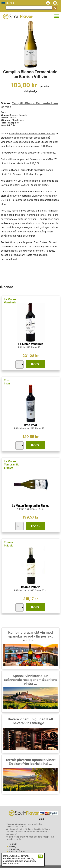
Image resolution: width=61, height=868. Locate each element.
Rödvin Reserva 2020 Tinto (27, 428)
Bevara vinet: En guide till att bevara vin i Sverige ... (30, 721)
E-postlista (14, 849)
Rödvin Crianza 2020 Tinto (27, 591)
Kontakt (13, 844)
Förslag (13, 846)
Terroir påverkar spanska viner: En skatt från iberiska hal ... (31, 762)
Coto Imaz (7, 382)
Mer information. (11, 863)
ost (15, 259)
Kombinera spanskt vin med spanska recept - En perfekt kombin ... (30, 636)
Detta (4, 159)
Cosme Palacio (9, 544)
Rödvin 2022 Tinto (27, 347)
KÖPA (35, 364)
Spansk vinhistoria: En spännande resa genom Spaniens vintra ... (31, 680)
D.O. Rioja (46, 146)
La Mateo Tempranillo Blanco (12, 464)
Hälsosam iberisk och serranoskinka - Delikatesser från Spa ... (25, 825)
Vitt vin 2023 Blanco (27, 509)
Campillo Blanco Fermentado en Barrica (32, 133)
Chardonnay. (48, 153)
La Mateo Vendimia (10, 301)
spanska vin (21, 138)
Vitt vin (12, 159)
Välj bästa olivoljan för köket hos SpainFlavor (28, 829)
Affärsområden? (17, 851)
